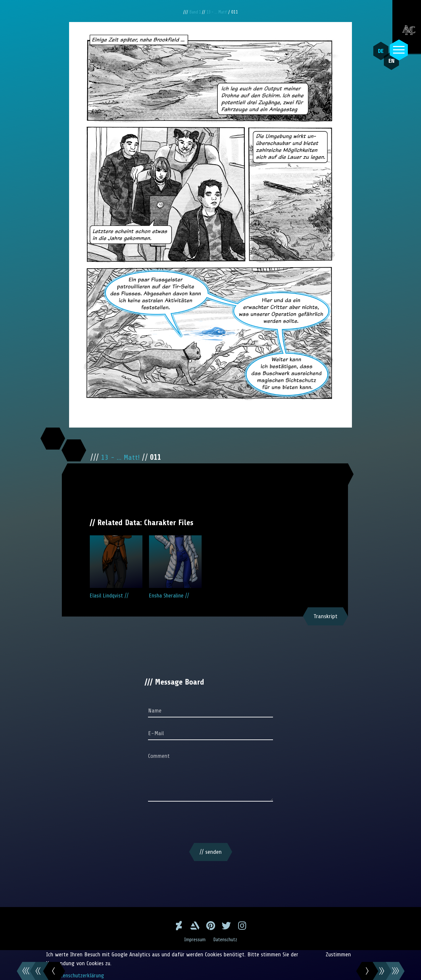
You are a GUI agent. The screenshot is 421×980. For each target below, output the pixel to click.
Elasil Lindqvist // (116, 567)
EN (386, 66)
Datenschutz (226, 940)
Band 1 (194, 12)
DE (378, 51)
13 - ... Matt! (218, 12)
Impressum (194, 940)
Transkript (325, 616)
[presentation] (210, 824)
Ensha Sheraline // (175, 567)
